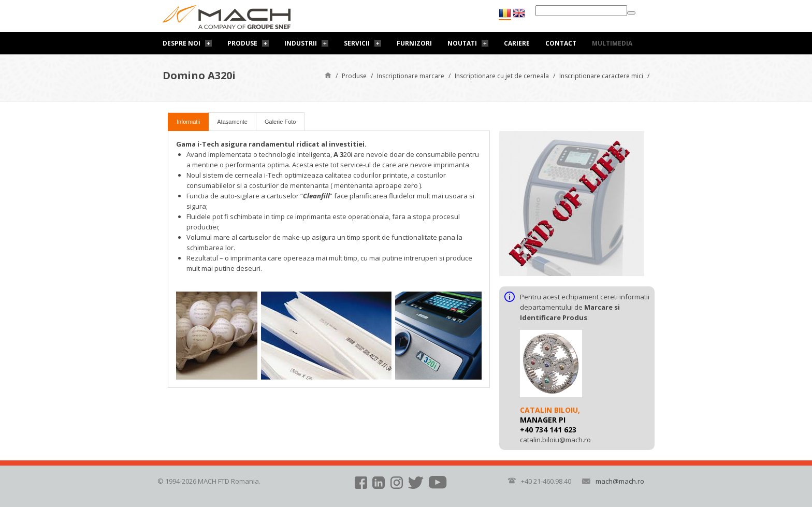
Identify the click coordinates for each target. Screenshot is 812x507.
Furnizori (414, 43)
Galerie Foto (280, 122)
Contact (561, 43)
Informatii (188, 122)
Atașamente (232, 122)
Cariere (517, 43)
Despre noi (182, 43)
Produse (242, 43)
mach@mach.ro (620, 481)
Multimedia (612, 43)
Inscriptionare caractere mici (601, 76)
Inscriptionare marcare (411, 76)
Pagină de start (328, 75)
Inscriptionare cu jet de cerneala (502, 76)
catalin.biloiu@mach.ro (555, 440)
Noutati (462, 43)
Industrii (301, 43)
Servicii (357, 43)
